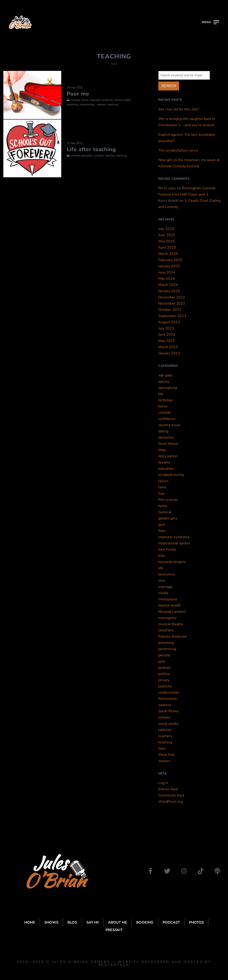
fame (162, 487)
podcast (165, 668)
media (163, 593)
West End (166, 755)
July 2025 (166, 229)
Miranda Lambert (172, 612)
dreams (164, 462)
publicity (165, 686)
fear (161, 493)
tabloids (165, 730)
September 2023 (172, 316)
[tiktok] (201, 871)
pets (162, 661)
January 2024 (169, 291)
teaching (165, 742)
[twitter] (167, 871)
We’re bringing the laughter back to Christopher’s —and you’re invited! (187, 122)
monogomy (167, 618)
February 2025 (170, 260)
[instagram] (184, 871)
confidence (167, 419)
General (165, 512)
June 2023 (167, 335)
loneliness (167, 574)
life (161, 568)
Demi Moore (168, 444)
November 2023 (172, 303)
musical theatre (171, 624)
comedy (165, 413)
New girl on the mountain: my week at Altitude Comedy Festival (189, 163)
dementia (166, 437)
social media (168, 724)
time (162, 748)
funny (163, 506)
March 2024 (168, 285)
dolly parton (168, 456)
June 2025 (167, 235)
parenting (166, 643)
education (166, 469)
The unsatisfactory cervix (178, 150)
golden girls (168, 518)
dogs (162, 450)
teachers (165, 736)
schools (164, 717)
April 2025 (167, 247)
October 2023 (170, 310)
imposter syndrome (174, 537)
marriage (165, 587)
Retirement (168, 699)
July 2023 (166, 328)
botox (163, 406)
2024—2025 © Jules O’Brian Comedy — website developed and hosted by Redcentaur (114, 963)
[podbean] (217, 871)
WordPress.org (171, 802)
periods (164, 655)
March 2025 (168, 254)
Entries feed (168, 789)
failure (163, 481)
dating (163, 431)
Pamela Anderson (173, 637)
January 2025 (169, 266)
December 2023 (172, 297)
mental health (170, 605)
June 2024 (167, 272)
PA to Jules (167, 188)
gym (162, 525)
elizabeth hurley (171, 475)
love (162, 581)
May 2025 (167, 241)
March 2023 (168, 347)
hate (162, 531)
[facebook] (151, 871)
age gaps (165, 375)
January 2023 (169, 353)
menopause (168, 599)
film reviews (168, 500)
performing (167, 649)
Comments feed (171, 795)
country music (169, 425)
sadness (165, 705)
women (164, 761)
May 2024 (167, 279)
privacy (164, 680)
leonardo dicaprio (172, 562)
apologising (168, 388)
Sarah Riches (169, 711)
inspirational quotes (174, 543)
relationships (169, 693)
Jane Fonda (167, 549)
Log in (163, 783)
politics (164, 674)
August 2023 (169, 322)
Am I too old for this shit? (179, 109)
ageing (164, 381)
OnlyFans (166, 630)
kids (162, 556)
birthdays (166, 400)
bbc (161, 394)
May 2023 (167, 341)
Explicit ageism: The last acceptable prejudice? (187, 138)
